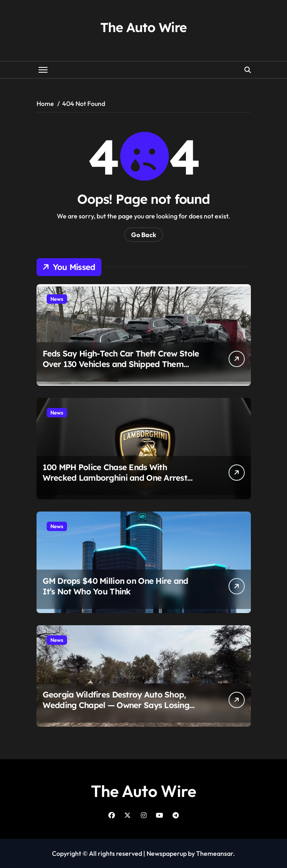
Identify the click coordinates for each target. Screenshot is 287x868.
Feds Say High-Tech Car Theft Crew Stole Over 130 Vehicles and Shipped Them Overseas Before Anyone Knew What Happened (121, 369)
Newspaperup (167, 853)
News (57, 299)
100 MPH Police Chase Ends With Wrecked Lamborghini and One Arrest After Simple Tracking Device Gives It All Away (120, 483)
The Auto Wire (143, 27)
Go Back (144, 235)
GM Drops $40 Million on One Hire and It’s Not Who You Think (115, 586)
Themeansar (215, 853)
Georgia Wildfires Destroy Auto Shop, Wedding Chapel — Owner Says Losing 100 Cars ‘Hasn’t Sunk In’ (116, 705)
